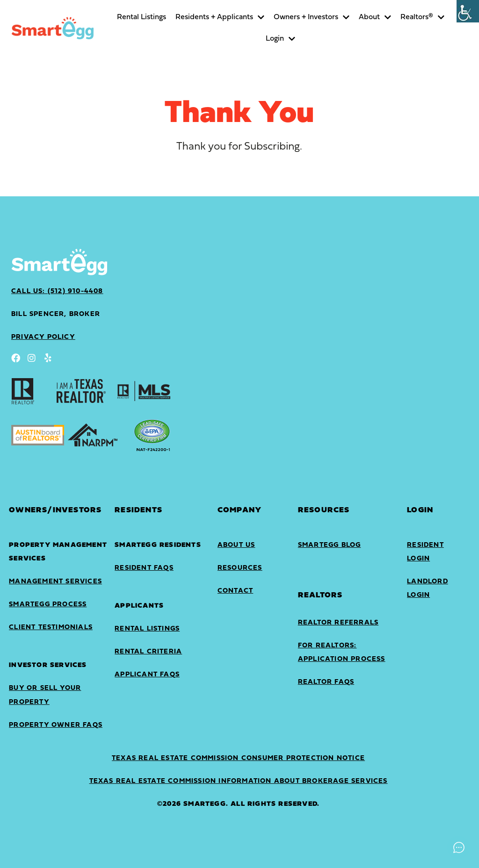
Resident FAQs (144, 568)
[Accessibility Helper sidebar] (468, 11)
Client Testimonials (51, 628)
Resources (240, 568)
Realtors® (422, 17)
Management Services (55, 582)
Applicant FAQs (147, 675)
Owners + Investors (312, 17)
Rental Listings (142, 17)
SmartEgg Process (48, 605)
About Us (236, 545)
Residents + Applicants (220, 17)
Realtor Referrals (338, 623)
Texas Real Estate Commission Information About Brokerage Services (239, 781)
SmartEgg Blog (330, 545)
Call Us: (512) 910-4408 (57, 291)
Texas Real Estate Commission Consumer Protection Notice (238, 758)
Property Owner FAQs (56, 725)
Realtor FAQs (326, 682)
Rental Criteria (148, 652)
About (375, 17)
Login (280, 39)
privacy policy (43, 337)
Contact (235, 591)
